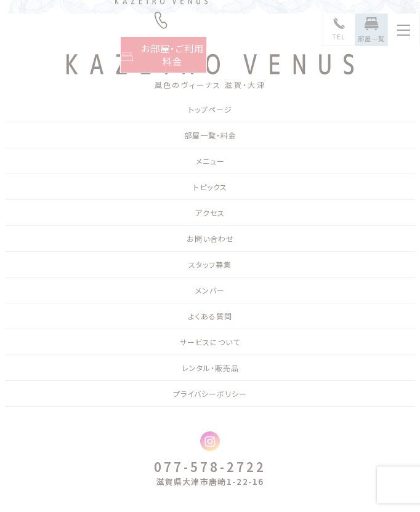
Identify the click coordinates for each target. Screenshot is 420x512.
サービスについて (210, 342)
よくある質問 (210, 316)
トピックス (210, 187)
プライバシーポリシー (210, 394)
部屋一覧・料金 (210, 135)
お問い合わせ (210, 238)
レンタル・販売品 (210, 368)
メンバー (210, 290)
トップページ (210, 109)
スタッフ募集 (210, 264)
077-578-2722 (210, 467)
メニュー (210, 161)
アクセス (210, 213)
